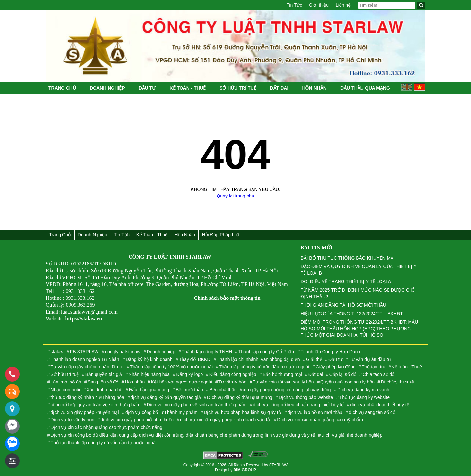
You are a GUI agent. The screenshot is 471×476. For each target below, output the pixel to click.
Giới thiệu (319, 5)
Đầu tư (147, 88)
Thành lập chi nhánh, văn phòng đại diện (258, 359)
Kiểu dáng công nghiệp (233, 374)
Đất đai (279, 88)
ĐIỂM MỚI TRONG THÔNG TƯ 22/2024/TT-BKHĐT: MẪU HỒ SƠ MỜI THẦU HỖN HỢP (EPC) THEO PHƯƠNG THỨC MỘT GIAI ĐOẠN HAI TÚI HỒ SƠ (359, 329)
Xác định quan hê (105, 390)
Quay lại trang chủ (235, 196)
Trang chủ (62, 88)
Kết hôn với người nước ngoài (182, 382)
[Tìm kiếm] (421, 5)
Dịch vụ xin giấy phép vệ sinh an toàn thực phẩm (197, 405)
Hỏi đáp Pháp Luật (221, 235)
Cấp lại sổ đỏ (343, 374)
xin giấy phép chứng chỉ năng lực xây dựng (287, 390)
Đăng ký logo (190, 374)
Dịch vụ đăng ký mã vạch (363, 390)
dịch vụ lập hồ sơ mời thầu (315, 412)
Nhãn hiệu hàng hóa (149, 374)
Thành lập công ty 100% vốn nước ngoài (171, 367)
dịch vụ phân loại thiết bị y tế (379, 405)
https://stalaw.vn (84, 319)
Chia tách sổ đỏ (379, 374)
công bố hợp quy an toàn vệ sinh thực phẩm (96, 405)
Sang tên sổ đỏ (103, 382)
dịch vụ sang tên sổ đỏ (372, 412)
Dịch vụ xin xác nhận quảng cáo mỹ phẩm (320, 420)
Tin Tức (294, 5)
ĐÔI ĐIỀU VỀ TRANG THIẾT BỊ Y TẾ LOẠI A (346, 281)
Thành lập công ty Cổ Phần (266, 352)
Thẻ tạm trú (374, 367)
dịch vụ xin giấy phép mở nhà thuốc (137, 420)
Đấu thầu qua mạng (365, 88)
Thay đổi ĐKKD (195, 359)
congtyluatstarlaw (123, 352)
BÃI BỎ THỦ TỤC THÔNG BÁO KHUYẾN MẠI (348, 258)
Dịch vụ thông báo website (306, 397)
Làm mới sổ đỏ (66, 382)
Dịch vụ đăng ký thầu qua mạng (240, 397)
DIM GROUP (245, 470)
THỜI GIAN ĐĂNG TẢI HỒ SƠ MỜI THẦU (343, 305)
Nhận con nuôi (66, 390)
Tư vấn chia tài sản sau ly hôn (283, 382)
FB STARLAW (84, 352)
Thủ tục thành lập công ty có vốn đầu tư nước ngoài (104, 443)
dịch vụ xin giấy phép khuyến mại (85, 412)
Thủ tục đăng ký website (365, 397)
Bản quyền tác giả (104, 374)
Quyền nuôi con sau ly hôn (347, 382)
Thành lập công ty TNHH (207, 352)
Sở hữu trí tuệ (238, 88)
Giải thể (314, 359)
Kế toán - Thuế (188, 88)
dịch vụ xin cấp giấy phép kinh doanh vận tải (225, 420)
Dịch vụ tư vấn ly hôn (73, 420)
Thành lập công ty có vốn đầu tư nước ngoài (264, 367)
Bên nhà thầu (223, 390)
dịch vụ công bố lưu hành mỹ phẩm (161, 412)
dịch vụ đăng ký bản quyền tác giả (166, 397)
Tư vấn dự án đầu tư (370, 359)
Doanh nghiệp (107, 88)
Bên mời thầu (189, 390)
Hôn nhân (314, 88)
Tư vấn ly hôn (232, 382)
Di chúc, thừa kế (397, 382)
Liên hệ (343, 5)
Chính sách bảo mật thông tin (227, 298)
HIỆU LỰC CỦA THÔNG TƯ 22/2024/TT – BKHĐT (352, 314)
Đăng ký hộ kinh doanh (149, 359)
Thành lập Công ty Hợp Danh (330, 352)
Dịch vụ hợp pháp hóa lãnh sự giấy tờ (242, 412)
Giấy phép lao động (336, 367)
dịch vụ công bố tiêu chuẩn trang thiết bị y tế (298, 405)
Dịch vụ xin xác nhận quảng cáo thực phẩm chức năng (106, 427)
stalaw (57, 352)
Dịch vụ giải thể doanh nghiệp (352, 435)
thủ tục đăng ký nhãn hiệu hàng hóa (87, 397)
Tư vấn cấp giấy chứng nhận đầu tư (87, 367)
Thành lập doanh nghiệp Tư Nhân (85, 359)
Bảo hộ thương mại (282, 374)
